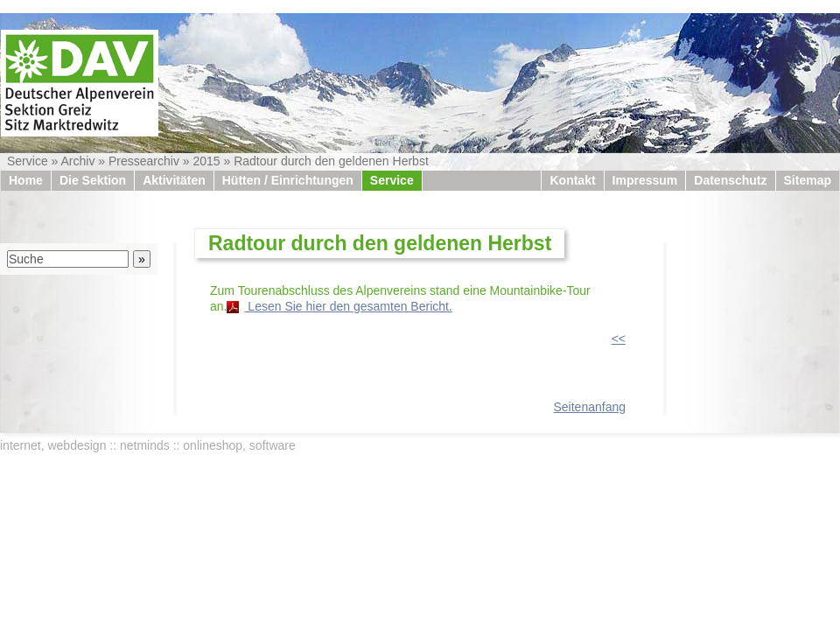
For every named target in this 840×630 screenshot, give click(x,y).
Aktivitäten (174, 180)
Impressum (645, 180)
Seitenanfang (589, 407)
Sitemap (808, 180)
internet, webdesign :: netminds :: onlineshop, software (148, 445)
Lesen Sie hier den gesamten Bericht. (348, 306)
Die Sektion (93, 180)
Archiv (77, 161)
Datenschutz (730, 180)
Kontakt (572, 180)
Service (28, 161)
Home (26, 180)
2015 (206, 161)
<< (619, 339)
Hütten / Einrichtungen (288, 180)
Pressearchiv (144, 161)
